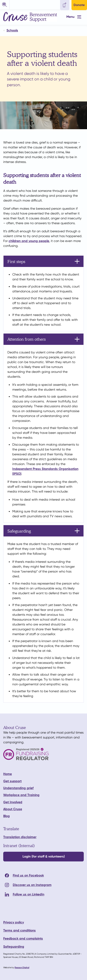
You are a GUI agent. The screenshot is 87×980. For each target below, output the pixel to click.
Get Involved (13, 802)
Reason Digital (22, 967)
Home (8, 774)
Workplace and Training (21, 795)
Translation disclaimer (20, 837)
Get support (12, 781)
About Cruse (13, 809)
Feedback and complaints (23, 939)
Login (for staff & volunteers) (44, 856)
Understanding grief (18, 788)
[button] (5, 5)
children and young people (29, 241)
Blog (6, 816)
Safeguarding (14, 947)
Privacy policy (14, 922)
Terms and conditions (19, 930)
